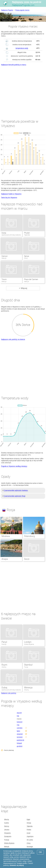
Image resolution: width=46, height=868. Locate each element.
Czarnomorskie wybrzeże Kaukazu (16, 490)
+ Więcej (23, 288)
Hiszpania (7, 833)
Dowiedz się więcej (17, 865)
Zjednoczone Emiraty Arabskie (11, 690)
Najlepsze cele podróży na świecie (13, 339)
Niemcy (7, 826)
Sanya (27, 256)
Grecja (29, 823)
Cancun (5, 256)
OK (40, 852)
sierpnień (20, 734)
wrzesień (20, 737)
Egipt (28, 819)
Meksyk (7, 847)
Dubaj (4, 233)
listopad (19, 743)
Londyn (28, 642)
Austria (6, 823)
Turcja (26, 667)
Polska (29, 830)
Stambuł (28, 665)
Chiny (29, 843)
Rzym (4, 665)
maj (18, 725)
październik (21, 740)
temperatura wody (22, 48)
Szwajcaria (8, 836)
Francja (4, 644)
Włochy (4, 667)
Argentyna (30, 836)
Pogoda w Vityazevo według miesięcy (14, 466)
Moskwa (6, 536)
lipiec (19, 731)
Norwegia (30, 847)
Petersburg (29, 536)
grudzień (20, 746)
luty (18, 716)
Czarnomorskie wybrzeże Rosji (15, 496)
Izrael (28, 833)
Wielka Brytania (29, 644)
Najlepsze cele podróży (9, 693)
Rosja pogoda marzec (22, 10)
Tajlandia (30, 826)
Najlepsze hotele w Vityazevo (11, 194)
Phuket (27, 233)
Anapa (5, 559)
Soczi (27, 559)
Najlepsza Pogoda (7, 10)
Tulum (4, 279)
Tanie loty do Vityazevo (9, 198)
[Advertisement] (23, 91)
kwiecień (20, 722)
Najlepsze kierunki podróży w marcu (14, 65)
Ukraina (7, 830)
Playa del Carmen (31, 279)
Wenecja (28, 688)
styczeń (19, 713)
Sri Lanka (30, 840)
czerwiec (20, 728)
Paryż (4, 642)
